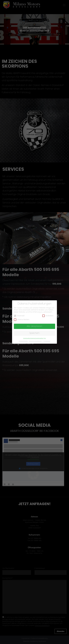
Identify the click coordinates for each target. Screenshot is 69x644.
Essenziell (19, 316)
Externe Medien (22, 320)
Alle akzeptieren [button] (35, 326)
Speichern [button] (34, 333)
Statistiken (48, 316)
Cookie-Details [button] (23, 341)
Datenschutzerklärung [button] (36, 341)
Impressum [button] (47, 341)
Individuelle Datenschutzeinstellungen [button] (34, 338)
